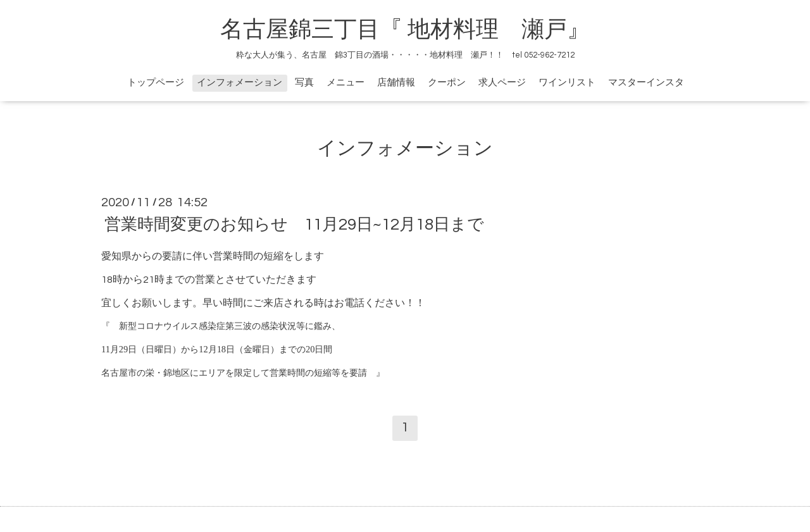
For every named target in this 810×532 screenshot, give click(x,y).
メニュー (346, 83)
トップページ (156, 83)
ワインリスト (567, 83)
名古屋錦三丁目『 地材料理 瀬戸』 (416, 30)
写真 (304, 83)
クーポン (447, 83)
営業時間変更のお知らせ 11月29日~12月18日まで (294, 225)
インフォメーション (240, 83)
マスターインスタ (646, 83)
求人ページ (502, 83)
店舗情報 (396, 83)
